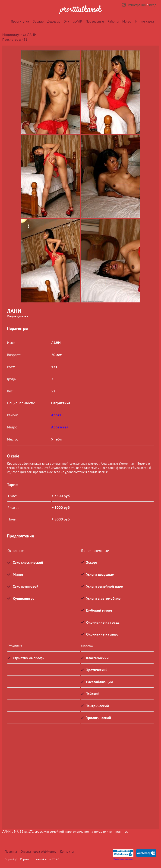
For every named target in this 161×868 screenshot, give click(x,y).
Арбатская (60, 427)
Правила (11, 851)
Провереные (95, 21)
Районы (113, 21)
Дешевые (54, 21)
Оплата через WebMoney (38, 851)
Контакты (67, 851)
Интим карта (145, 21)
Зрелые (38, 21)
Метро (127, 21)
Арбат (56, 415)
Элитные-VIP (73, 21)
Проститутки (20, 21)
